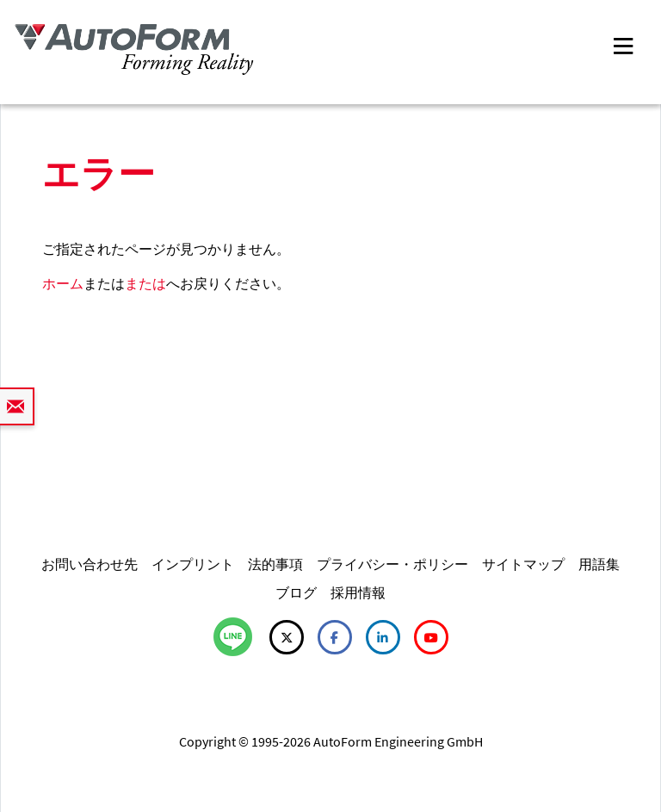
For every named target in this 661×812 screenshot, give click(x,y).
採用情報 (358, 592)
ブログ (296, 592)
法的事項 (275, 564)
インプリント (193, 564)
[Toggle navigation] (623, 44)
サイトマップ (523, 564)
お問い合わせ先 (90, 564)
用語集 (599, 564)
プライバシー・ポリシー (392, 564)
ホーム (63, 283)
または (145, 283)
